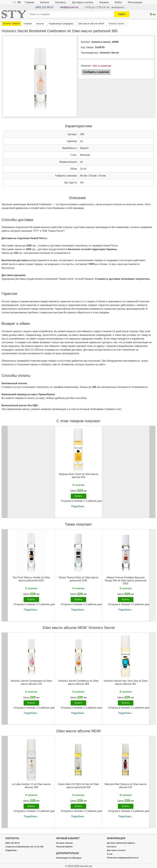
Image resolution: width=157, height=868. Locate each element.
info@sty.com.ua (69, 7)
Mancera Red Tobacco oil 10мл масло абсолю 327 (126, 786)
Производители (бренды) (69, 858)
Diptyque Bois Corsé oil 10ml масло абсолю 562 (78, 476)
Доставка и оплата (83, 2)
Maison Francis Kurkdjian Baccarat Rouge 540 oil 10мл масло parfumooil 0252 (126, 580)
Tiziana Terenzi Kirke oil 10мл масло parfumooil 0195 (78, 579)
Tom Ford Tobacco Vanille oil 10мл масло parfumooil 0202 (31, 579)
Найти (122, 14)
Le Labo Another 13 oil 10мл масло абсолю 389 (31, 786)
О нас (110, 854)
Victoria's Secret (109, 53)
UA (14, 2)
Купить (79, 496)
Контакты (61, 2)
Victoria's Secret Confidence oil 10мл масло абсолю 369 (78, 682)
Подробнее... (78, 506)
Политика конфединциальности (123, 858)
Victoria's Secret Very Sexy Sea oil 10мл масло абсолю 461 (126, 682)
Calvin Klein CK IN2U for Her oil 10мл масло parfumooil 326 (78, 786)
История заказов (64, 843)
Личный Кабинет (64, 847)
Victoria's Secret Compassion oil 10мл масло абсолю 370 (31, 682)
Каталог (45, 2)
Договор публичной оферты (121, 843)
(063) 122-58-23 (44, 7)
